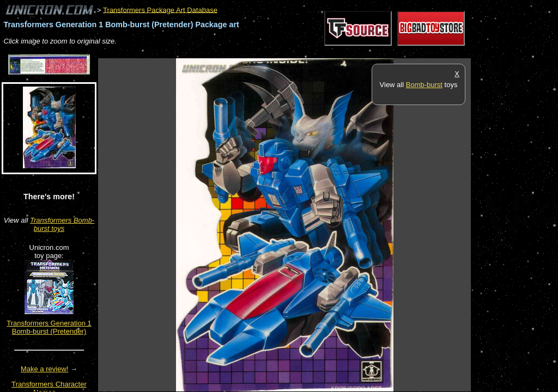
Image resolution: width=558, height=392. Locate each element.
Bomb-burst (424, 85)
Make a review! (44, 369)
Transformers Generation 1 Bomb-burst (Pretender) (49, 327)
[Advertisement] (296, 53)
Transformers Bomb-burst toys (62, 224)
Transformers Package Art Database (160, 10)
